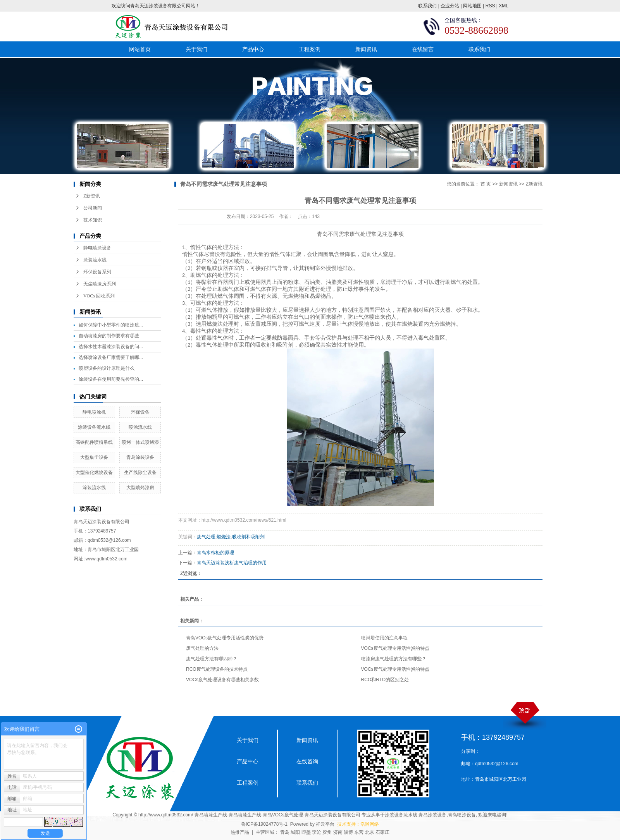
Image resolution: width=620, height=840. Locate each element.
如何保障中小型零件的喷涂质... (111, 325)
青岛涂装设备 (140, 457)
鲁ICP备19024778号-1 (264, 824)
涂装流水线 (95, 260)
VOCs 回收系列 (99, 296)
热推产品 (240, 832)
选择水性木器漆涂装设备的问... (111, 347)
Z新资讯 (92, 196)
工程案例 (310, 49)
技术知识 (93, 220)
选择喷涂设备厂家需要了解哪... (111, 357)
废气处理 (360, 234)
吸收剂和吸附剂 (248, 537)
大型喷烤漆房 (140, 488)
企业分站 (450, 6)
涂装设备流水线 (94, 427)
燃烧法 (224, 537)
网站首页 (140, 49)
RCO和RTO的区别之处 (385, 680)
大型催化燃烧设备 (94, 472)
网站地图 (472, 6)
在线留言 (423, 49)
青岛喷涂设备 (462, 815)
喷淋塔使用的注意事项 (384, 638)
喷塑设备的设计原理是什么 (107, 368)
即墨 (306, 832)
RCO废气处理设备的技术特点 (217, 669)
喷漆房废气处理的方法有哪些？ (394, 659)
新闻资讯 (366, 49)
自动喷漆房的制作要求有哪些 (109, 336)
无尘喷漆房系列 (100, 284)
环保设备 (140, 412)
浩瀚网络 (370, 824)
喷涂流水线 (140, 427)
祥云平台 (325, 824)
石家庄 (382, 832)
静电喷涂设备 (97, 248)
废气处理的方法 (202, 648)
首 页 (486, 184)
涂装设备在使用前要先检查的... (111, 379)
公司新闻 (93, 208)
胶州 (327, 832)
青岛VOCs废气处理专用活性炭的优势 (225, 638)
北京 (370, 832)
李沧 (317, 832)
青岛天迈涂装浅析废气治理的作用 (232, 563)
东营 (359, 832)
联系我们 (427, 6)
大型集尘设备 (94, 457)
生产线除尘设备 (140, 472)
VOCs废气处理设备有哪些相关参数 (222, 680)
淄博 (348, 832)
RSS (490, 6)
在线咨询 (307, 761)
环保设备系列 (97, 272)
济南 (338, 832)
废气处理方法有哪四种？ (212, 659)
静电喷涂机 (94, 412)
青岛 (285, 832)
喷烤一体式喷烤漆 (140, 442)
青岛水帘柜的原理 (215, 553)
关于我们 (196, 49)
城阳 (295, 832)
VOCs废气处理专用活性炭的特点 (395, 648)
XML (504, 6)
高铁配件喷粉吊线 (94, 442)
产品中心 (253, 49)
